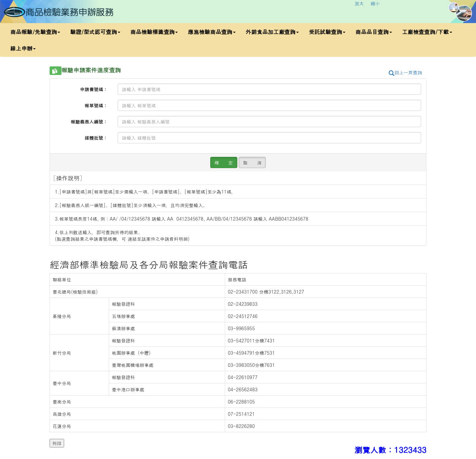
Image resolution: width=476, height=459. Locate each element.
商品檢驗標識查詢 (154, 32)
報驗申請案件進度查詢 (91, 70)
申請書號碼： (94, 89)
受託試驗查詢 (327, 32)
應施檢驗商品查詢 (212, 32)
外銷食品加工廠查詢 (272, 32)
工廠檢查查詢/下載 (427, 32)
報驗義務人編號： (89, 122)
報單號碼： (96, 105)
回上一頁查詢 (405, 72)
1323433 (410, 450)
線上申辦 (23, 48)
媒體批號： (96, 138)
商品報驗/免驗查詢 (35, 32)
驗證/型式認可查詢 (95, 32)
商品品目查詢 (374, 32)
